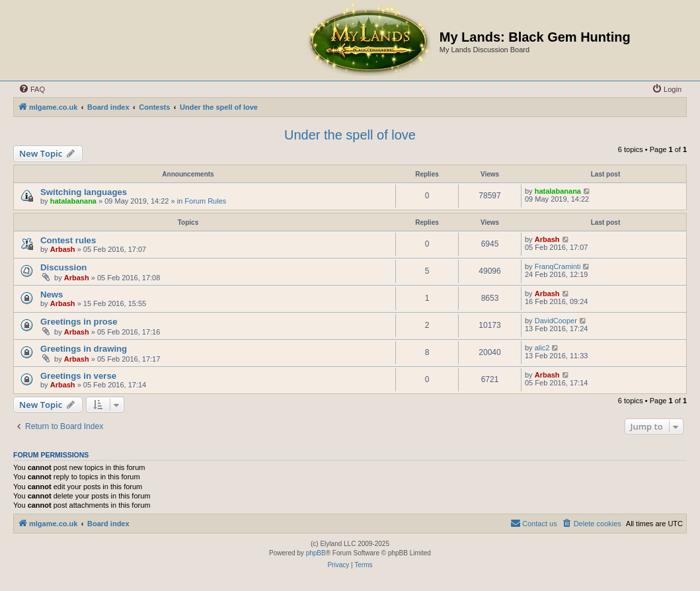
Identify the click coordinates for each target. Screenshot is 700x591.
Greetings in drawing (84, 349)
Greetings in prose (79, 322)
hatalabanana (73, 201)
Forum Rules (205, 201)
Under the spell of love (350, 135)
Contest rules (68, 240)
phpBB (316, 553)
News (52, 295)
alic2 (542, 348)
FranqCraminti (558, 266)
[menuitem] (32, 89)
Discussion (63, 267)
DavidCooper (556, 321)
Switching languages (84, 192)
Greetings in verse (78, 376)
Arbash (63, 249)
